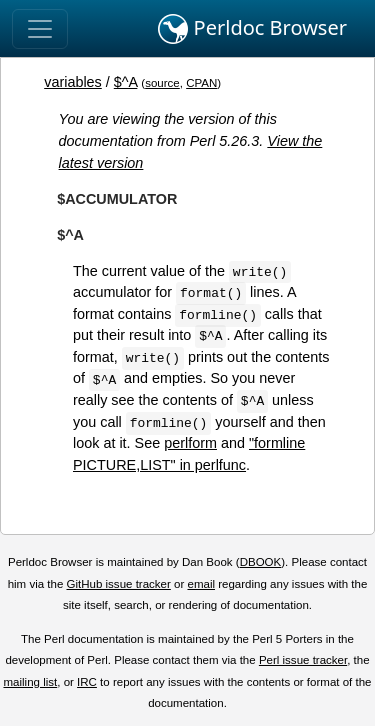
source (162, 83)
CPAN (201, 83)
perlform (190, 443)
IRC (87, 682)
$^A (126, 82)
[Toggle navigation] (40, 29)
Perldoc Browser (252, 29)
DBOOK (261, 562)
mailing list (30, 682)
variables (73, 82)
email (201, 584)
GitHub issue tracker (119, 584)
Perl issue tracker (303, 660)
